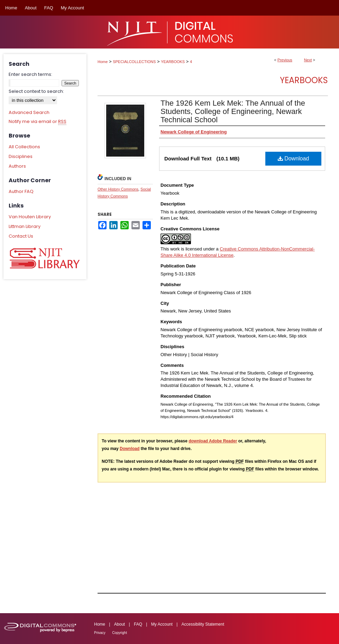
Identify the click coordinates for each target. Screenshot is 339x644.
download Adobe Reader (213, 441)
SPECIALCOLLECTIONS (134, 62)
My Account (162, 624)
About (120, 624)
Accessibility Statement (203, 624)
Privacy (100, 633)
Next (308, 60)
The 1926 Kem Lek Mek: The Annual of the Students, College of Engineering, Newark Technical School (233, 111)
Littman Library (25, 226)
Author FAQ (21, 191)
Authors (17, 166)
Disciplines (21, 156)
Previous (285, 60)
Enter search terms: (30, 74)
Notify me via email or (38, 122)
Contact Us (21, 236)
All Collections (24, 147)
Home (103, 62)
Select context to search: (36, 91)
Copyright (120, 633)
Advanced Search (29, 112)
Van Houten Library (30, 217)
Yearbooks (304, 80)
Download (294, 158)
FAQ (138, 624)
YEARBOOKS (173, 62)
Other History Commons (118, 189)
